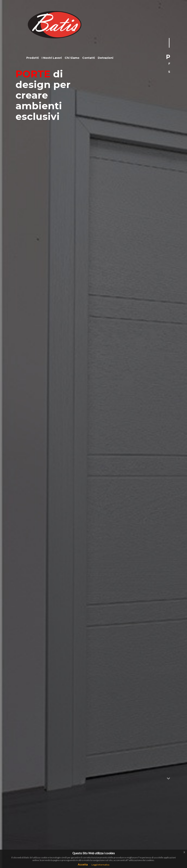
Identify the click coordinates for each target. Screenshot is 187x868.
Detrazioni (106, 58)
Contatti (89, 58)
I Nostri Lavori (52, 58)
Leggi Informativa (100, 865)
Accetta (83, 864)
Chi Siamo (72, 58)
